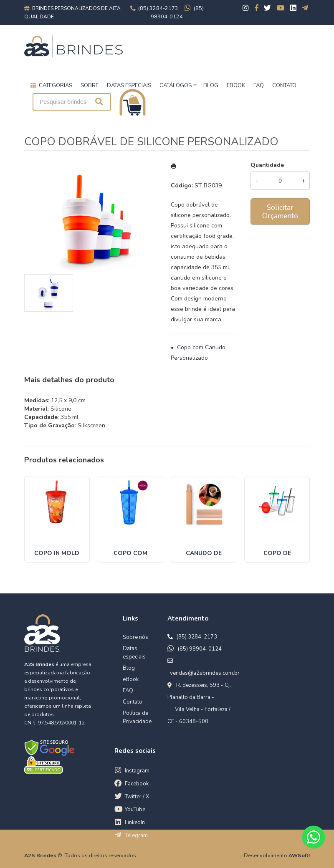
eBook (131, 679)
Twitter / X (137, 797)
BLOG (211, 86)
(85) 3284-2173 (197, 637)
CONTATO (284, 86)
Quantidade (267, 165)
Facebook (137, 784)
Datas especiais (129, 86)
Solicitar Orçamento (280, 212)
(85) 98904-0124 (200, 649)
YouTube (135, 810)
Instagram (137, 771)
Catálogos (176, 86)
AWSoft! (299, 855)
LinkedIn (135, 823)
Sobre (90, 86)
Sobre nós (135, 637)
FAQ (259, 86)
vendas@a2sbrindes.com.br (205, 673)
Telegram (136, 835)
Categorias (56, 86)
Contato (133, 702)
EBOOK (236, 86)
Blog (129, 668)
